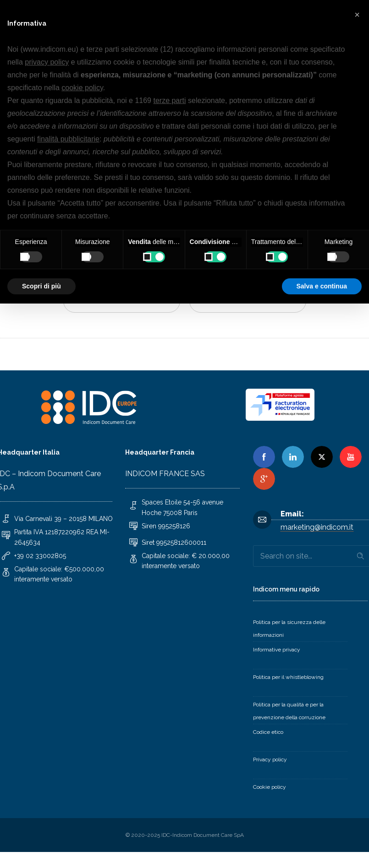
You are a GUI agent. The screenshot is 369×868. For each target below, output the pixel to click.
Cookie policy (270, 787)
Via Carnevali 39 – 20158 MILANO (63, 519)
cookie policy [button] (82, 88)
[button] (357, 15)
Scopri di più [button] (41, 286)
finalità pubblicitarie (68, 139)
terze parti (169, 100)
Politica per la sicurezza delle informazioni (289, 629)
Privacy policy (270, 759)
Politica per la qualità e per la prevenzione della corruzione (289, 711)
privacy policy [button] (47, 62)
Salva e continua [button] (322, 286)
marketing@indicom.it (317, 527)
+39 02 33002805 (40, 556)
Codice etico (268, 732)
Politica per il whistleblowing (288, 677)
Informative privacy (277, 650)
